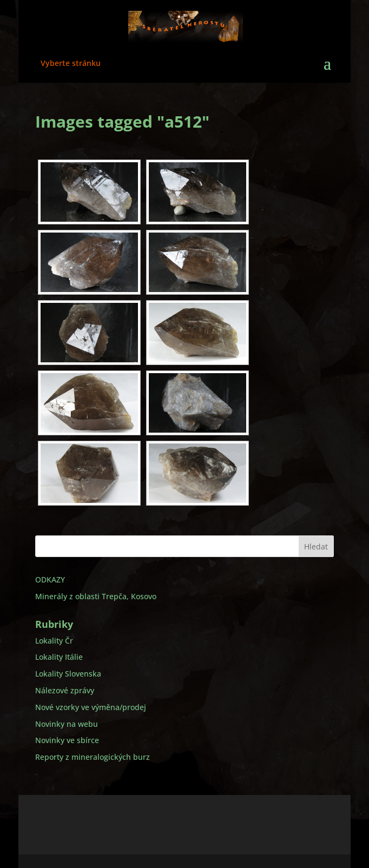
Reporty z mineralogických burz (93, 757)
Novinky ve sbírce (67, 740)
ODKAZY (50, 579)
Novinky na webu (67, 724)
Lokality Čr (54, 641)
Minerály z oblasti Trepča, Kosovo (96, 596)
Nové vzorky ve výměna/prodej (91, 707)
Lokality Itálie (59, 657)
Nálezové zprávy (65, 690)
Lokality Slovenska (68, 674)
